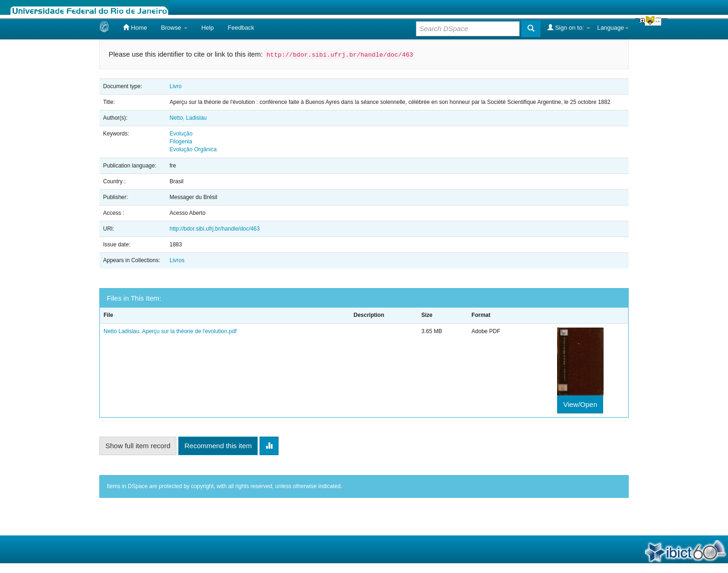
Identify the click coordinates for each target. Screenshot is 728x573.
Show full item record (138, 446)
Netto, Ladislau (188, 118)
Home (135, 27)
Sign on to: (569, 27)
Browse (174, 28)
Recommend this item (218, 446)
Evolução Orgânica (193, 149)
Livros (177, 260)
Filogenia (181, 142)
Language (613, 28)
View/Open (580, 404)
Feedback (241, 28)
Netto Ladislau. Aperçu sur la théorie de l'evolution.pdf (170, 331)
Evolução (181, 134)
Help (208, 28)
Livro (175, 86)
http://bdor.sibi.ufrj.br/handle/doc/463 (214, 229)
